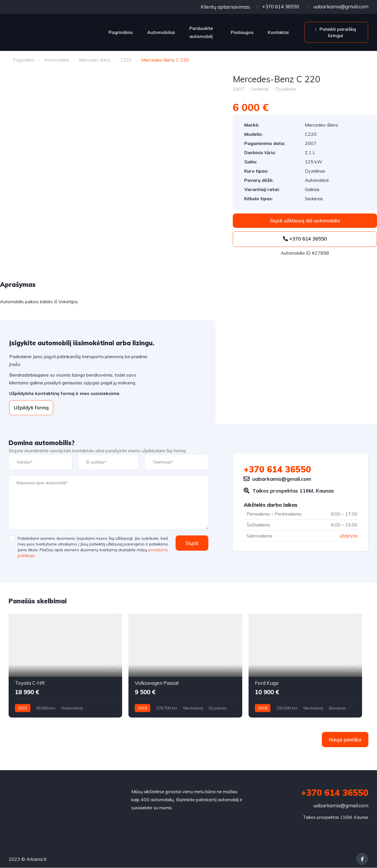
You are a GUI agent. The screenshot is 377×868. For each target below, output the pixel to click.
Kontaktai (278, 32)
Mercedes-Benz (97, 60)
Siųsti (191, 543)
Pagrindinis (121, 32)
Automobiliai (161, 32)
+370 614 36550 (278, 6)
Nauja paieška (345, 740)
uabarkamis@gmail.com (338, 6)
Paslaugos (242, 32)
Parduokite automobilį (201, 32)
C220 (130, 60)
